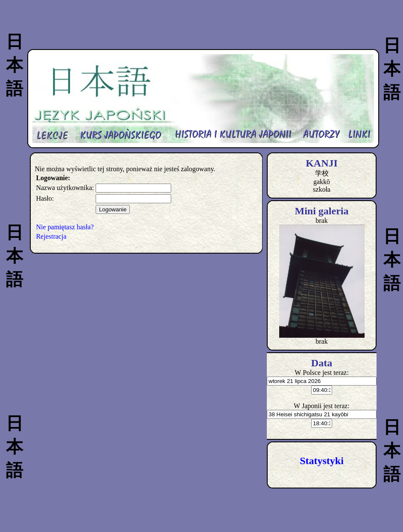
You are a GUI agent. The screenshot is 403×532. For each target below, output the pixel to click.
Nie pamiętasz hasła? (65, 227)
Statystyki (322, 461)
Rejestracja (51, 236)
